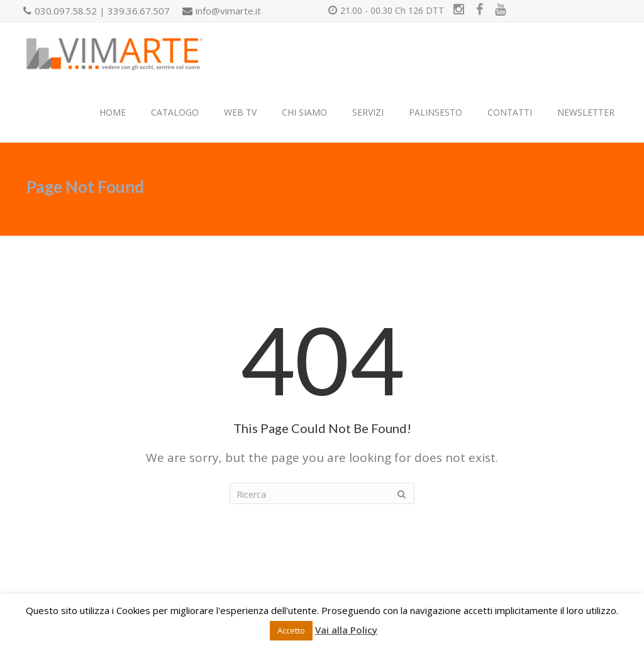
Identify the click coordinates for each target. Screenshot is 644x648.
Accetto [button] (291, 630)
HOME (113, 112)
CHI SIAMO (304, 112)
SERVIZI (368, 112)
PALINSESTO (436, 112)
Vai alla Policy (346, 630)
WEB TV (240, 112)
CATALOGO (175, 112)
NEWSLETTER (586, 112)
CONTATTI (510, 112)
